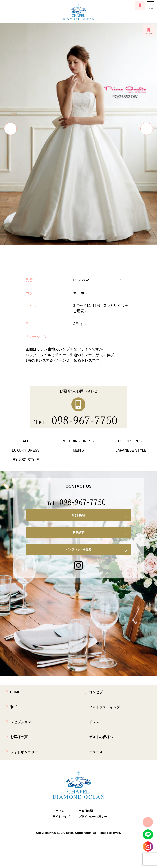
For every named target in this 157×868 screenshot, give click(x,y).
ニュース (96, 752)
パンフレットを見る (78, 549)
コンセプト (97, 692)
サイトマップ (61, 817)
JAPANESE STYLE (131, 450)
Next (147, 129)
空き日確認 (78, 515)
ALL (26, 441)
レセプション (21, 722)
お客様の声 (19, 737)
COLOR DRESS (131, 441)
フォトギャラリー (24, 752)
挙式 (14, 707)
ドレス (94, 722)
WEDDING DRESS (78, 441)
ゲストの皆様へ (101, 737)
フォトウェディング (104, 707)
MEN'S (78, 450)
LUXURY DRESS (26, 450)
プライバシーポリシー (91, 817)
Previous (10, 129)
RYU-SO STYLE (26, 460)
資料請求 (78, 532)
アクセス (58, 811)
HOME (15, 692)
